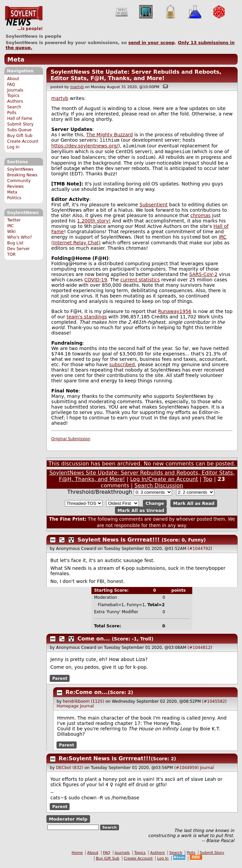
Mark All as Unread (141, 513)
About (13, 79)
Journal (87, 709)
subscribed (122, 368)
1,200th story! (94, 223)
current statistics (140, 283)
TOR (11, 254)
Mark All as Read (194, 507)
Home (77, 856)
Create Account (23, 141)
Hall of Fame (20, 118)
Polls (12, 113)
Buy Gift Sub (20, 136)
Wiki (11, 232)
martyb (77, 87)
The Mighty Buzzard (110, 135)
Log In (13, 147)
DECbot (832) (70, 771)
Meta (16, 59)
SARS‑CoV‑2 (203, 278)
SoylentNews (24, 19)
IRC (10, 226)
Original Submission (71, 442)
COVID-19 (96, 283)
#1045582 (214, 705)
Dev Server (18, 249)
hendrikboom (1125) (84, 705)
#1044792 (200, 552)
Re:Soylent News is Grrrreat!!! (105, 762)
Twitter (14, 220)
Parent (60, 682)
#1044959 (187, 771)
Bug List (15, 243)
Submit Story (20, 124)
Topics (13, 96)
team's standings (87, 320)
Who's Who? (19, 237)
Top (208, 482)
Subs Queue (19, 130)
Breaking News (22, 175)
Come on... (94, 642)
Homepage (67, 709)
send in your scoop (152, 43)
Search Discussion (159, 489)
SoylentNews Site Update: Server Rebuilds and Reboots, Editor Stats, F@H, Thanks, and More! (136, 75)
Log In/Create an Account (164, 482)
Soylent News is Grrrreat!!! (119, 543)
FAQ (11, 84)
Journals (15, 90)
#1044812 (200, 651)
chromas (200, 218)
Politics (14, 198)
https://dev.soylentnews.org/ (85, 147)
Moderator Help (68, 822)
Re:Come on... (87, 696)
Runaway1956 (175, 315)
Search (14, 107)
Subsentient (154, 207)
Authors (15, 101)
